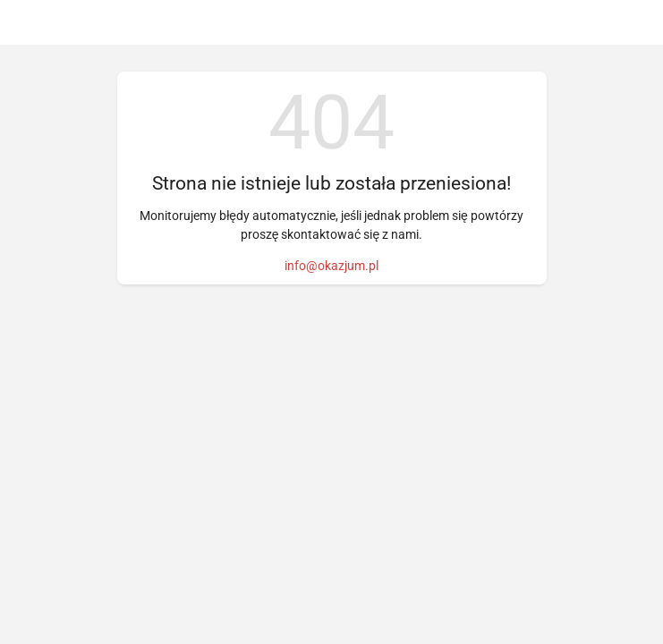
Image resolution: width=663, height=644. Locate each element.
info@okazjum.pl (331, 266)
